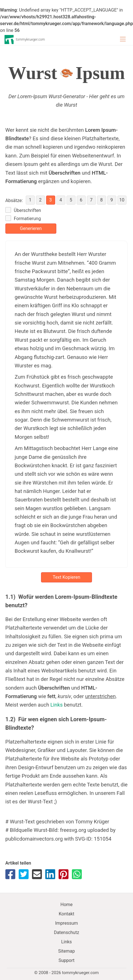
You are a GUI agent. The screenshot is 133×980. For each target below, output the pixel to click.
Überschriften (27, 210)
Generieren (31, 228)
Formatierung (27, 219)
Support (66, 960)
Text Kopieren (66, 577)
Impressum (67, 923)
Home (66, 905)
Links (56, 705)
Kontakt (66, 914)
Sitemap (67, 951)
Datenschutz (66, 932)
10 (122, 200)
